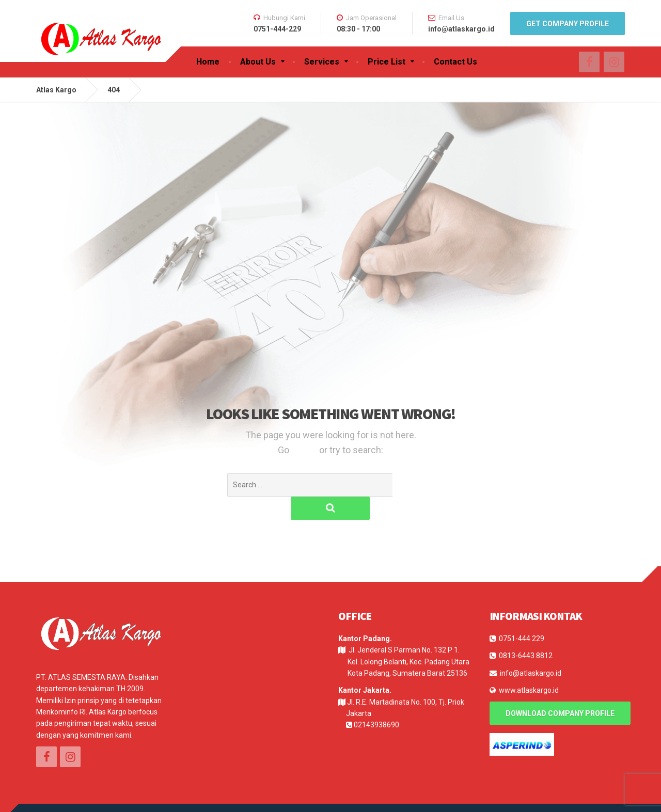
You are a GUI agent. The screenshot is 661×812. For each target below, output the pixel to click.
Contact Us (455, 62)
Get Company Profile (568, 24)
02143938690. (377, 702)
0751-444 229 (522, 615)
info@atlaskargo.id (531, 650)
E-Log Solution (99, 796)
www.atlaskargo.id (529, 667)
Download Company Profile (560, 690)
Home (208, 62)
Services (322, 62)
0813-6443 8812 (526, 632)
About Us (258, 62)
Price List (387, 62)
